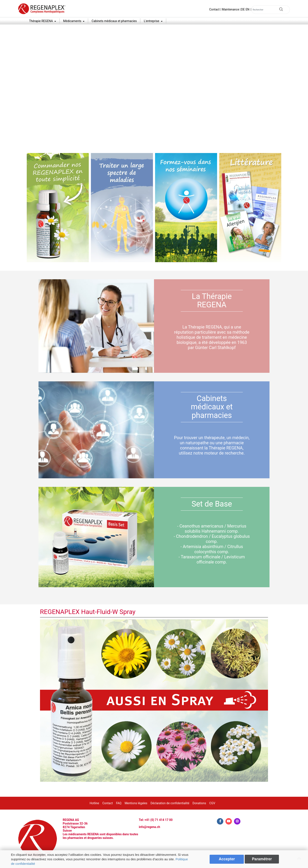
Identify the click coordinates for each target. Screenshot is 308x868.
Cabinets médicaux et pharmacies (114, 21)
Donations (199, 803)
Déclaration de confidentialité (170, 803)
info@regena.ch (150, 827)
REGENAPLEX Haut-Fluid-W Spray (88, 612)
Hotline (94, 803)
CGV (212, 803)
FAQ (119, 803)
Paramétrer (262, 859)
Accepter (227, 859)
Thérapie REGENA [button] (41, 21)
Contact (214, 9)
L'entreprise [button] (152, 21)
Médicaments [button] (73, 21)
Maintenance (230, 9)
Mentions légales (136, 803)
